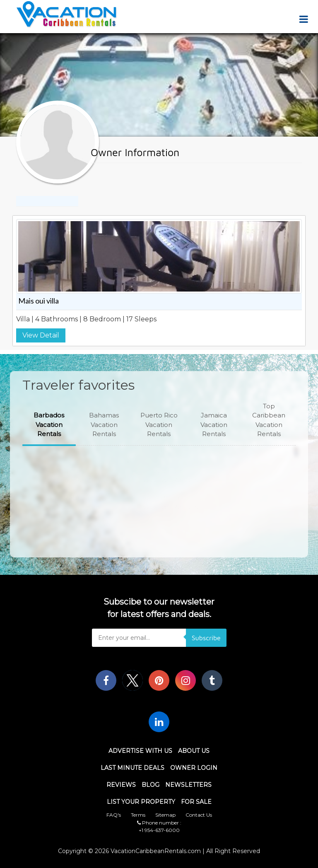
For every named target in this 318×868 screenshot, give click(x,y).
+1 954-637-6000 (159, 830)
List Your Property (141, 802)
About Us (194, 751)
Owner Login (194, 768)
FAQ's (114, 815)
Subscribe (206, 638)
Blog (151, 785)
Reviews (121, 785)
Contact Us (199, 815)
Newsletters (188, 785)
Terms (138, 815)
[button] (49, 425)
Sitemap (165, 815)
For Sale (196, 802)
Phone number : (159, 823)
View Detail (41, 335)
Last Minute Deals (132, 768)
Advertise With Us (140, 751)
